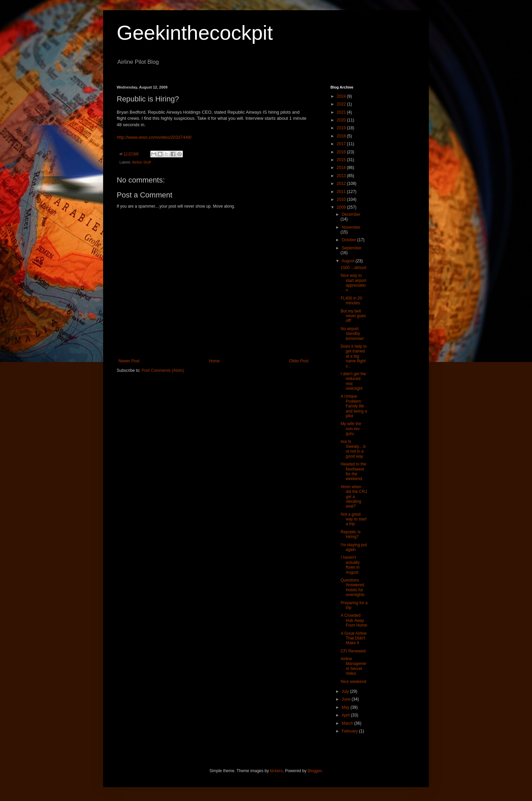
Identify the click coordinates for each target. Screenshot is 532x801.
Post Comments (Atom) (163, 370)
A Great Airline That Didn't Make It (354, 638)
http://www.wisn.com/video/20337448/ (154, 137)
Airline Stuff (141, 162)
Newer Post (129, 361)
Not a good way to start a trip (354, 519)
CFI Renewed (353, 651)
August (349, 261)
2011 (342, 192)
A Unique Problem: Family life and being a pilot (354, 406)
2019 (342, 128)
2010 (342, 199)
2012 (342, 184)
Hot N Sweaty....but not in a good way (353, 449)
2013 (342, 176)
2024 (342, 96)
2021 (342, 112)
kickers (276, 771)
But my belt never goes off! (353, 316)
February (350, 731)
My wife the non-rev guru (351, 429)
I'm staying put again (354, 547)
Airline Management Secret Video (353, 666)
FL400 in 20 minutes (351, 301)
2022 (342, 104)
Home (214, 361)
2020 (342, 120)
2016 (342, 152)
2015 (342, 160)
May (346, 707)
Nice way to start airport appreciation (354, 283)
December (351, 214)
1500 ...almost (353, 268)
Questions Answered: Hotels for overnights (353, 587)
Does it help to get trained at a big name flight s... (354, 356)
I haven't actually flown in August (350, 565)
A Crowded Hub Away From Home (354, 620)
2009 (342, 207)
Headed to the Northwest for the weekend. (353, 471)
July (346, 691)
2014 (342, 168)
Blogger (315, 771)
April (346, 715)
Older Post (299, 361)
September (352, 248)
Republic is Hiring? (351, 534)
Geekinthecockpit (195, 33)
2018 (342, 136)
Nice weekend (353, 682)
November (351, 227)
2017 (342, 144)
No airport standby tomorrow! (352, 334)
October (349, 240)
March (348, 723)
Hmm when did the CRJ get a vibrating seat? (354, 497)
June (347, 699)
